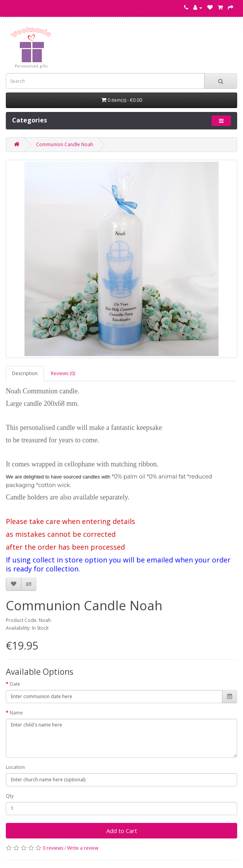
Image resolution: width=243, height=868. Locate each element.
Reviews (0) (63, 373)
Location (15, 767)
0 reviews (53, 848)
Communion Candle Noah (65, 144)
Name (16, 713)
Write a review (83, 848)
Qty (10, 796)
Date (15, 684)
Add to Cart (122, 831)
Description (25, 373)
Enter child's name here (121, 738)
